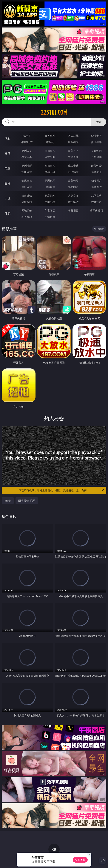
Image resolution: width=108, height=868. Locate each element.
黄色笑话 (73, 202)
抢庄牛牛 (96, 142)
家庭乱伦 (50, 196)
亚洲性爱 (27, 166)
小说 (7, 198)
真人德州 (50, 136)
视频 (7, 153)
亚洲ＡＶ (27, 151)
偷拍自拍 (50, 166)
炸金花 (50, 142)
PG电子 (27, 136)
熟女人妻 (27, 157)
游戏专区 (96, 136)
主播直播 (73, 157)
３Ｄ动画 (96, 151)
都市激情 (27, 196)
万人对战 (73, 136)
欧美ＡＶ (73, 151)
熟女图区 (73, 187)
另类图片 (96, 187)
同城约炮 (27, 211)
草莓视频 (73, 211)
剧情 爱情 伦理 (27, 501)
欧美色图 (73, 181)
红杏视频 (27, 217)
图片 (7, 183)
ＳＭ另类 (96, 157)
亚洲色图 (50, 181)
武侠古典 (96, 196)
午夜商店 (50, 211)
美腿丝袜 (27, 187)
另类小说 (50, 202)
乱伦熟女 (73, 172)
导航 (7, 213)
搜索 (99, 122)
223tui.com (54, 112)
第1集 (8, 501)
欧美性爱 (96, 166)
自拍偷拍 (50, 151)
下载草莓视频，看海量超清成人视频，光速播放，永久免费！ (62, 490)
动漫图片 (96, 181)
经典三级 (50, 172)
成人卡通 (73, 166)
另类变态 (96, 172)
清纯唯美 (50, 187)
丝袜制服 (50, 157)
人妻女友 (73, 196)
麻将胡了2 (27, 142)
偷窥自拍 (27, 181)
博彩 (7, 138)
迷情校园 (27, 202)
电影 (7, 168)
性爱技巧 (96, 202)
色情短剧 (50, 217)
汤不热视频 (96, 211)
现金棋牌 (73, 142)
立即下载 (80, 860)
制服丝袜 (27, 172)
